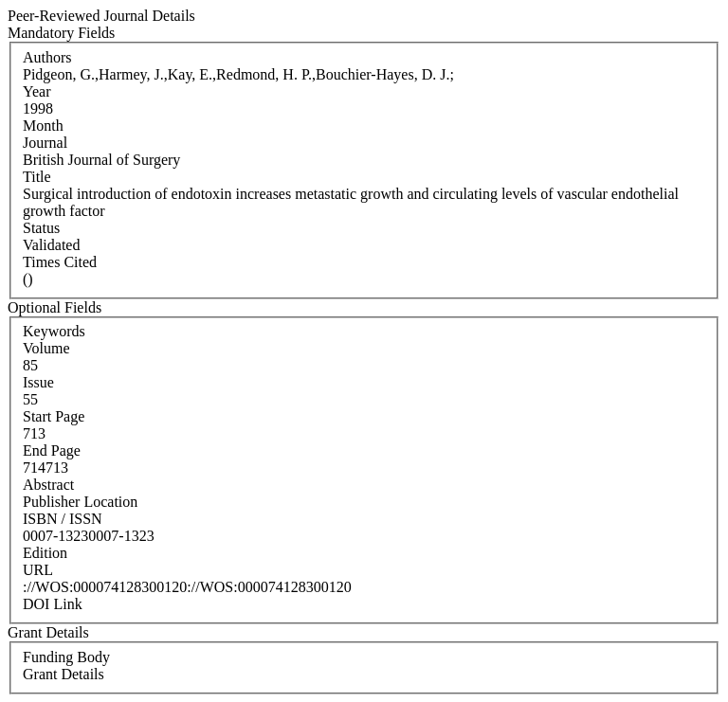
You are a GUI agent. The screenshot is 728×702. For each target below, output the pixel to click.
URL (38, 570)
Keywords (54, 331)
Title (37, 177)
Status (41, 228)
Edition (45, 553)
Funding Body (66, 657)
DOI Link (53, 604)
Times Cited (60, 262)
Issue (38, 382)
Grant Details (64, 674)
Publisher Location (80, 502)
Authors (47, 57)
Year (36, 91)
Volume (46, 348)
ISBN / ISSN (63, 519)
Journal (45, 143)
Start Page (54, 416)
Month (43, 126)
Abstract (48, 485)
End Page (52, 450)
